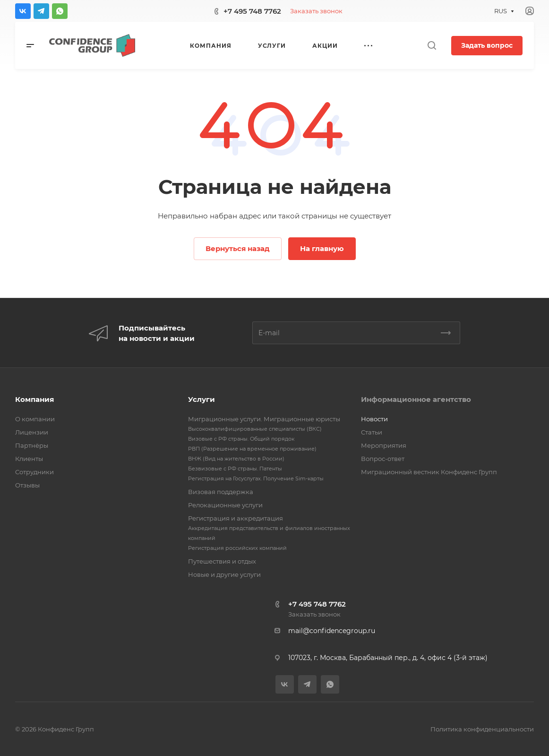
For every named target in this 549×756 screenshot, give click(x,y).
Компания (34, 399)
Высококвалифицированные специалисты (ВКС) (255, 429)
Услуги (202, 399)
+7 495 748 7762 (252, 11)
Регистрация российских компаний (237, 548)
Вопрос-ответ (383, 459)
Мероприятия (384, 445)
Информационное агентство (416, 399)
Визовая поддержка (221, 492)
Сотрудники (34, 472)
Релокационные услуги (225, 505)
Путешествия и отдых (222, 561)
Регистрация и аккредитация (236, 518)
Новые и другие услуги (224, 574)
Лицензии (32, 432)
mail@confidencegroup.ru (332, 631)
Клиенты (29, 459)
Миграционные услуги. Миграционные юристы (264, 419)
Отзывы (27, 485)
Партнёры (32, 445)
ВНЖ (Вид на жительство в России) (236, 459)
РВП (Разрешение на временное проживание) (252, 449)
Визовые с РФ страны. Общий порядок (241, 439)
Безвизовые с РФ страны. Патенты (235, 469)
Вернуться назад (238, 248)
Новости (374, 419)
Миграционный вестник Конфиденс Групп (429, 472)
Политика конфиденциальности (482, 729)
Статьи (372, 432)
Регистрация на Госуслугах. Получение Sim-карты (256, 478)
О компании (35, 419)
